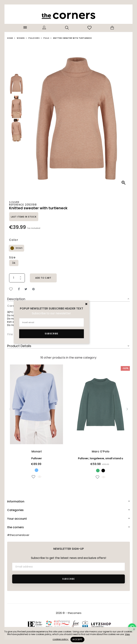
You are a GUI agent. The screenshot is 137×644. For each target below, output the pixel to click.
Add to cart (43, 278)
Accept (77, 639)
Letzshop (101, 624)
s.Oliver (14, 202)
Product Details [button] (19, 346)
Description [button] (16, 299)
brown (19, 248)
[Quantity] (17, 278)
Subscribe (68, 579)
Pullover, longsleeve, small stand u (101, 458)
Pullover (37, 458)
